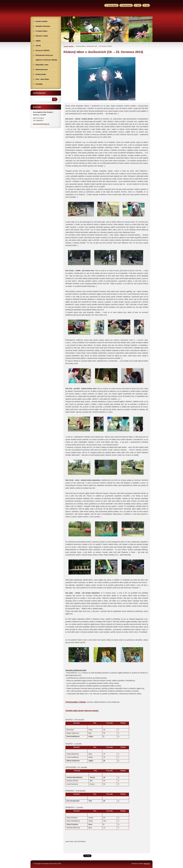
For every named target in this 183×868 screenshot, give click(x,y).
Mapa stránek (127, 5)
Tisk (147, 5)
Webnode (147, 864)
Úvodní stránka (68, 46)
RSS (139, 5)
